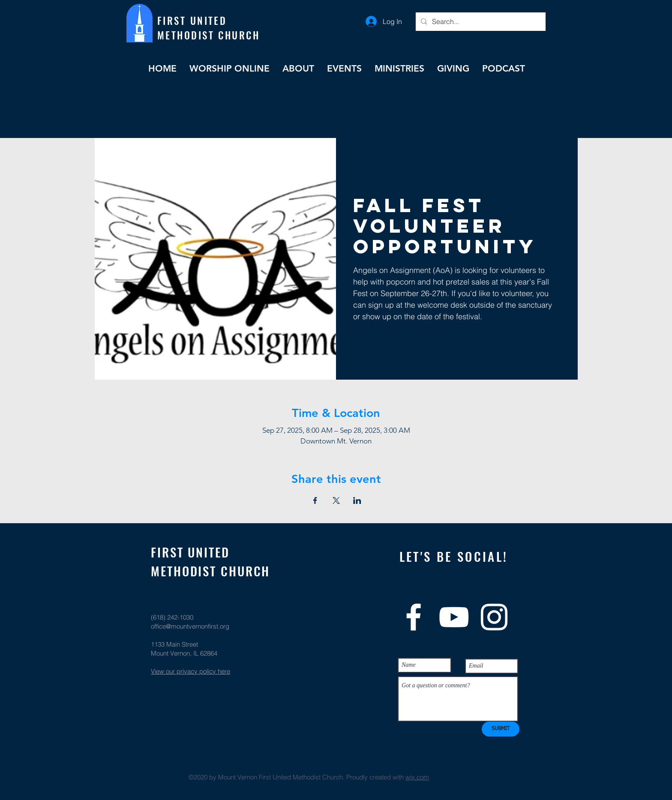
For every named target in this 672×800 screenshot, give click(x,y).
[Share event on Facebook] (315, 500)
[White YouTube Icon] (454, 617)
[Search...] (480, 22)
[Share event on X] (336, 500)
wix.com (417, 777)
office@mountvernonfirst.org (190, 626)
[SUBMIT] (501, 729)
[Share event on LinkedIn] (357, 500)
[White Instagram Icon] (494, 617)
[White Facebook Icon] (414, 617)
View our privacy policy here (190, 671)
